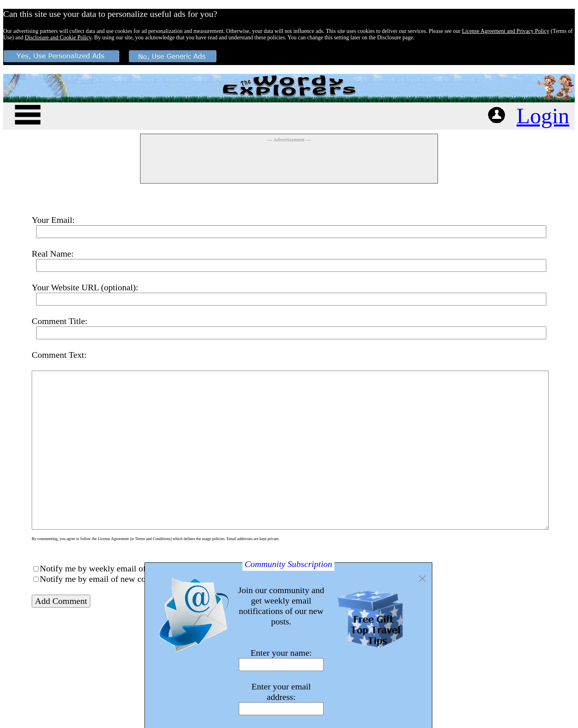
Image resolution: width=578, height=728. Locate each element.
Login (543, 116)
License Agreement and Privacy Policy (506, 31)
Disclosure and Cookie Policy (58, 38)
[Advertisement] (289, 163)
